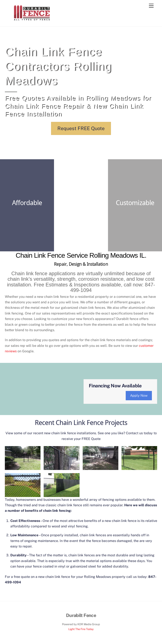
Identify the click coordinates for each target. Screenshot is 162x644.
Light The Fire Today (81, 629)
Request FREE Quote (81, 128)
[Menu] (151, 6)
